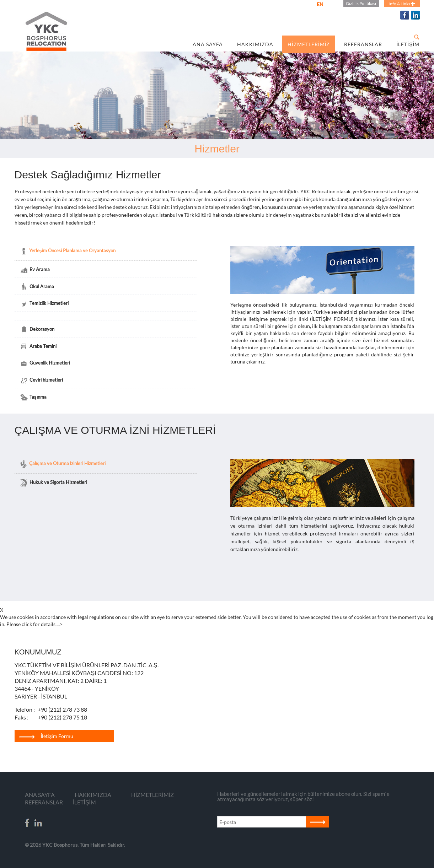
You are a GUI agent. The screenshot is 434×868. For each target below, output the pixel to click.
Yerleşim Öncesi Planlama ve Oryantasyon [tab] (68, 251)
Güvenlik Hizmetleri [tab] (45, 363)
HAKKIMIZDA (255, 44)
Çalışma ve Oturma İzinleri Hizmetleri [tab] (63, 464)
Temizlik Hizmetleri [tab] (44, 304)
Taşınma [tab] (33, 397)
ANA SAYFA (208, 44)
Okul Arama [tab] (37, 287)
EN (320, 4)
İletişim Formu (46, 736)
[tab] (106, 317)
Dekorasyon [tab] (37, 330)
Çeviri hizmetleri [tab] (41, 381)
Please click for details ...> (34, 624)
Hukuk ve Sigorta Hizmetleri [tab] (53, 483)
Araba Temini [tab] (38, 346)
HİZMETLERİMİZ (309, 44)
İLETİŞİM (408, 44)
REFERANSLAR (363, 44)
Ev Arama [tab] (35, 270)
